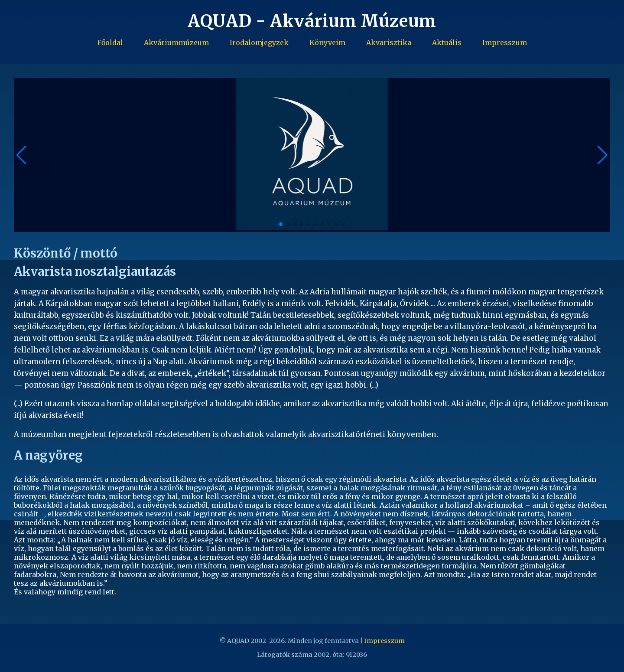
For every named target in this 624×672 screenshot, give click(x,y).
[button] (603, 155)
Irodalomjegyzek (259, 42)
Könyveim (327, 42)
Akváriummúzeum (176, 42)
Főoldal (110, 42)
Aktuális (447, 42)
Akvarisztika (389, 42)
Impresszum (505, 42)
